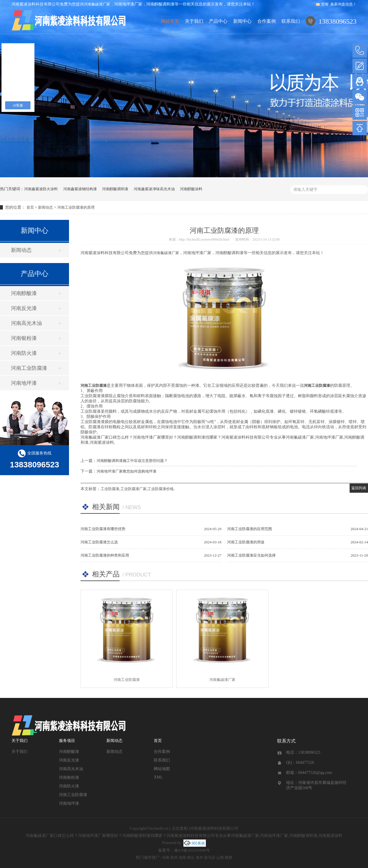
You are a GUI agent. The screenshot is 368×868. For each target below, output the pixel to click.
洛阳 (183, 857)
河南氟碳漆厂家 (97, 4)
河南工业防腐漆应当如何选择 (251, 555)
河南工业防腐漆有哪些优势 (103, 529)
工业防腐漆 (110, 489)
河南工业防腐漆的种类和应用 (105, 555)
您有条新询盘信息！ (336, 4)
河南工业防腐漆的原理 (76, 207)
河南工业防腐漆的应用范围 (250, 529)
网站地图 (162, 769)
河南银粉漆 (24, 338)
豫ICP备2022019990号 (192, 850)
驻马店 (210, 857)
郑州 (174, 857)
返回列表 (359, 488)
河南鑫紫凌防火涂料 (41, 189)
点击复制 (180, 828)
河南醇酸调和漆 (115, 189)
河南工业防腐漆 (29, 368)
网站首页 (170, 21)
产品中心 (218, 21)
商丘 (191, 857)
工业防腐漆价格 (161, 489)
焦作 (200, 857)
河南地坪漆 (24, 383)
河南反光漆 (24, 308)
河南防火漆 (24, 353)
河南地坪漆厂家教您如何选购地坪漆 (126, 471)
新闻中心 (242, 21)
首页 (30, 207)
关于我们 (194, 21)
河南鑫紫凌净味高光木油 (154, 189)
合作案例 (267, 21)
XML (158, 777)
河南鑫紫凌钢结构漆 (80, 189)
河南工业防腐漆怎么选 (99, 542)
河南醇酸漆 (24, 293)
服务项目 (67, 741)
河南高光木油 (26, 323)
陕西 (229, 857)
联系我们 (291, 21)
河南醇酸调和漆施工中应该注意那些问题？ (132, 461)
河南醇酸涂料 (191, 189)
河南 (166, 857)
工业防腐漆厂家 (134, 489)
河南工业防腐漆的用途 (246, 542)
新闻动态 (45, 207)
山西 (220, 857)
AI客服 (18, 105)
